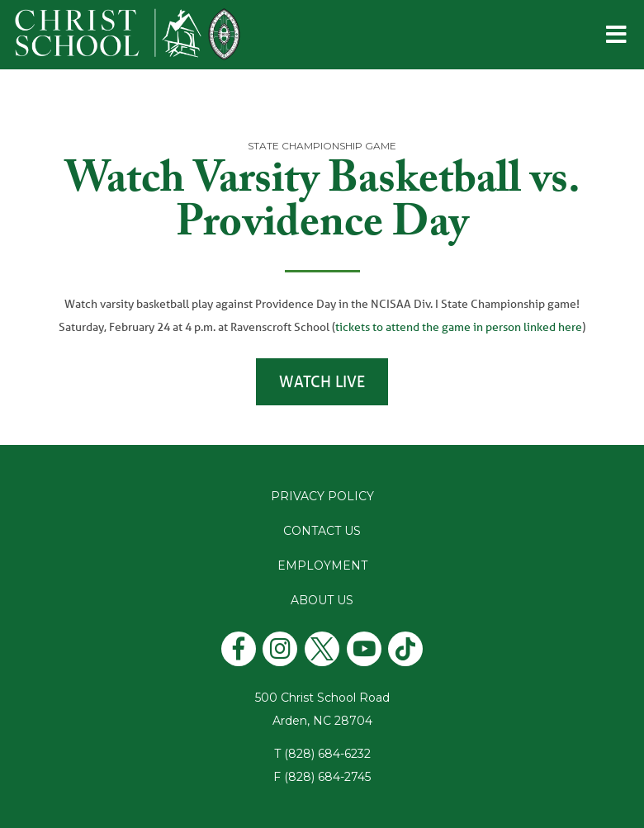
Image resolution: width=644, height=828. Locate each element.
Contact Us (322, 531)
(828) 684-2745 (327, 777)
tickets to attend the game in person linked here (459, 327)
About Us (322, 600)
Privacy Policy (322, 496)
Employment (322, 565)
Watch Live (322, 381)
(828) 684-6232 (327, 754)
